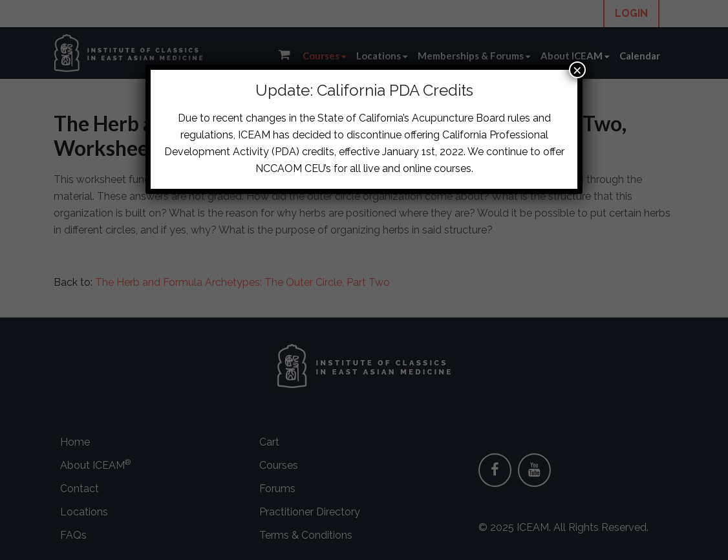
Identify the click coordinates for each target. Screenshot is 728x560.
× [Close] (577, 70)
